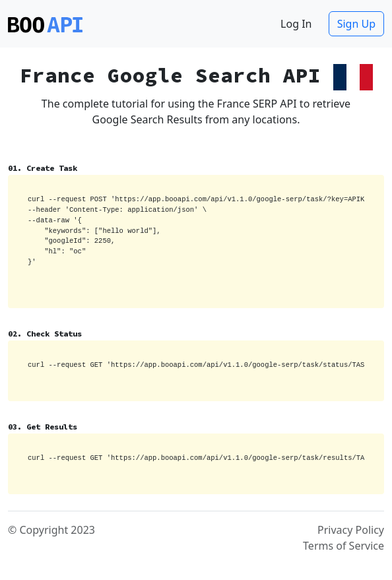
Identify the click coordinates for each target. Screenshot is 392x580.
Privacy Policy (351, 530)
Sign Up (356, 24)
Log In (296, 24)
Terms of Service (343, 546)
